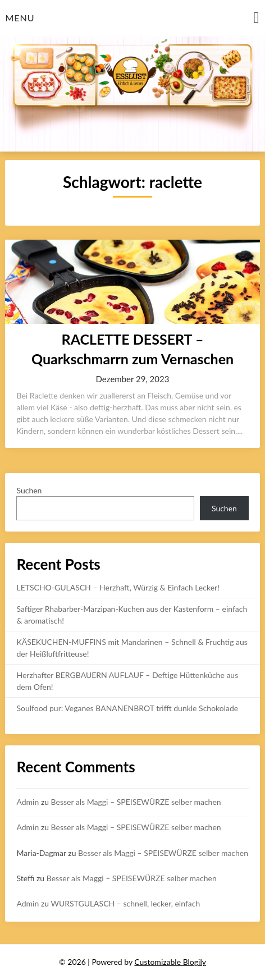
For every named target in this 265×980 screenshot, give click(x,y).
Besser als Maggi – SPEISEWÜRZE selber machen (136, 802)
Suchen (29, 490)
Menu (20, 18)
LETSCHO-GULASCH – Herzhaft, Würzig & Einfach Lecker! (118, 587)
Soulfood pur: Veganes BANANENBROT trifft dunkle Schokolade (127, 708)
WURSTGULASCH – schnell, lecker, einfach (125, 903)
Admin (28, 802)
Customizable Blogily (170, 962)
